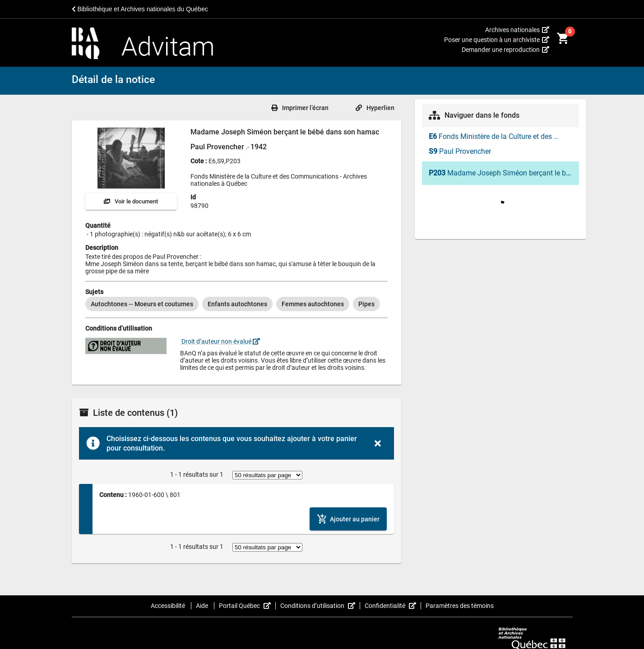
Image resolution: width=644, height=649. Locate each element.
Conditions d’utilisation (320, 606)
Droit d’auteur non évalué (220, 341)
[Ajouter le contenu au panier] (348, 519)
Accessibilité (169, 606)
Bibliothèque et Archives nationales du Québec (140, 9)
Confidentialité (393, 606)
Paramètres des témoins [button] (460, 606)
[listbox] (236, 304)
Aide (203, 606)
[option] (142, 304)
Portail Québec (247, 606)
